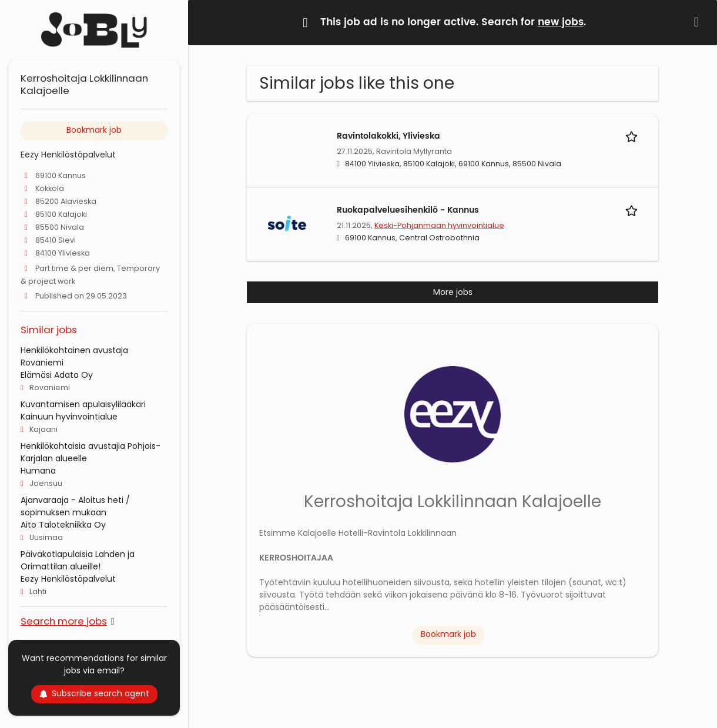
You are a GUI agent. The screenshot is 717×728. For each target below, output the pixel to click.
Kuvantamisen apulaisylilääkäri (83, 404)
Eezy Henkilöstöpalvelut (68, 579)
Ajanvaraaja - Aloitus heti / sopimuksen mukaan (75, 506)
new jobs (561, 22)
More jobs (453, 292)
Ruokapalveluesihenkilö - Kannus (408, 210)
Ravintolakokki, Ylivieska (388, 136)
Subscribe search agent (94, 693)
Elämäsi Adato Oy (57, 375)
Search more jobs (64, 621)
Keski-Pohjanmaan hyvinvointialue (439, 225)
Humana (38, 471)
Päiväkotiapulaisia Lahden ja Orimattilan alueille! (78, 560)
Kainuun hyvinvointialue (69, 417)
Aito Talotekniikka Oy (63, 525)
